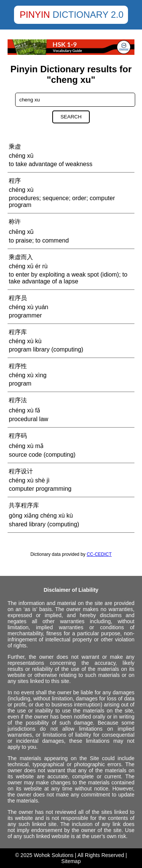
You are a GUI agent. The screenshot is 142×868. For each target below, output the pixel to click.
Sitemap (71, 861)
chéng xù (21, 190)
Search (71, 117)
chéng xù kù (25, 341)
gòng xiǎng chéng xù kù (41, 516)
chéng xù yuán (28, 307)
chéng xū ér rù (28, 266)
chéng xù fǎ (24, 410)
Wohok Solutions (54, 855)
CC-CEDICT (99, 554)
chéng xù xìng (28, 375)
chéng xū (21, 156)
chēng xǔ (21, 232)
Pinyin (35, 15)
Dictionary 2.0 (88, 15)
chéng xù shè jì (29, 480)
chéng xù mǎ (26, 446)
